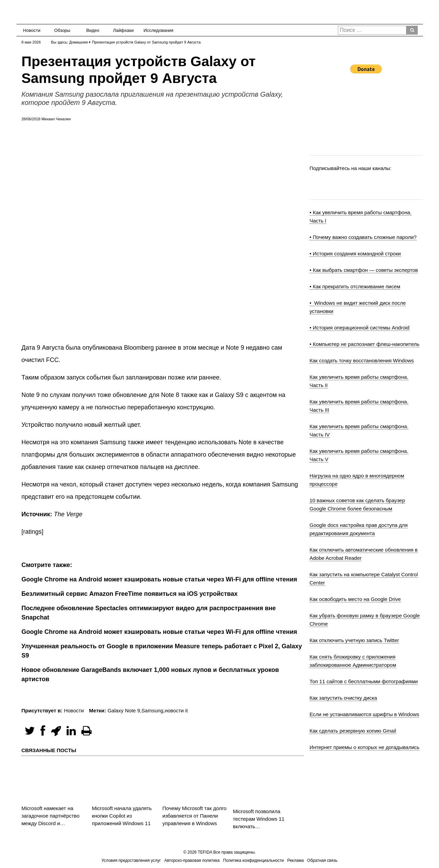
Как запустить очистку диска (343, 698)
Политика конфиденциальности (253, 860)
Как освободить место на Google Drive (355, 599)
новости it (176, 710)
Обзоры (62, 30)
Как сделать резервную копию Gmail (353, 731)
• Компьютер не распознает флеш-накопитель (365, 344)
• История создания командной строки (355, 254)
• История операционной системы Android (360, 328)
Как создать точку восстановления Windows (362, 360)
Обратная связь (322, 860)
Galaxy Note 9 (124, 710)
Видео (93, 30)
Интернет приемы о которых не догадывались (365, 747)
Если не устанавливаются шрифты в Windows (365, 714)
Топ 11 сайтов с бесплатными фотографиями (364, 681)
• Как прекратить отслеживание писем (355, 286)
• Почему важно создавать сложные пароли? (363, 237)
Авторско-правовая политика (192, 860)
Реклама (295, 860)
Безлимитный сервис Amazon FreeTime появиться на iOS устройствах (130, 594)
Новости (32, 30)
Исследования (157, 30)
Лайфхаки (123, 30)
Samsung (152, 710)
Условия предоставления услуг (131, 860)
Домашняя (79, 42)
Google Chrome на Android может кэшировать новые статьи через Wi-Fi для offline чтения (159, 632)
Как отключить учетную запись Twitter (354, 640)
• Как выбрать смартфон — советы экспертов (364, 270)
